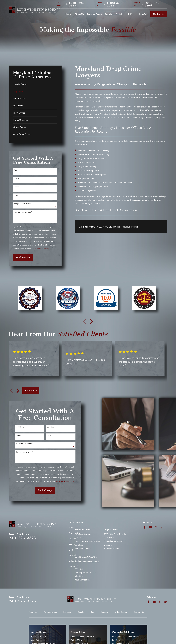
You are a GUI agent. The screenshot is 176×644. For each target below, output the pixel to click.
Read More (31, 391)
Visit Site (79, 545)
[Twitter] (156, 527)
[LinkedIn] (162, 527)
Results (72, 544)
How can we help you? (23, 212)
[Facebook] (145, 527)
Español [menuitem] (143, 14)
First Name (18, 170)
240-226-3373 (22, 538)
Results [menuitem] (109, 14)
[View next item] (91, 321)
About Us (73, 528)
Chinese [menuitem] (132, 14)
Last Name (18, 179)
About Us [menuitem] (79, 14)
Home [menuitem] (68, 14)
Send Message (23, 257)
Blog (71, 550)
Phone (17, 187)
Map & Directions (83, 549)
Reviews (72, 539)
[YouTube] (150, 527)
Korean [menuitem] (120, 14)
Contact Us (159, 14)
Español (72, 555)
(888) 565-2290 (153, 4)
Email (16, 195)
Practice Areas (50, 612)
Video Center (121, 612)
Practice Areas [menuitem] (94, 14)
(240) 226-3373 (77, 4)
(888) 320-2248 (115, 4)
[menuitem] (35, 84)
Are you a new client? (23, 204)
